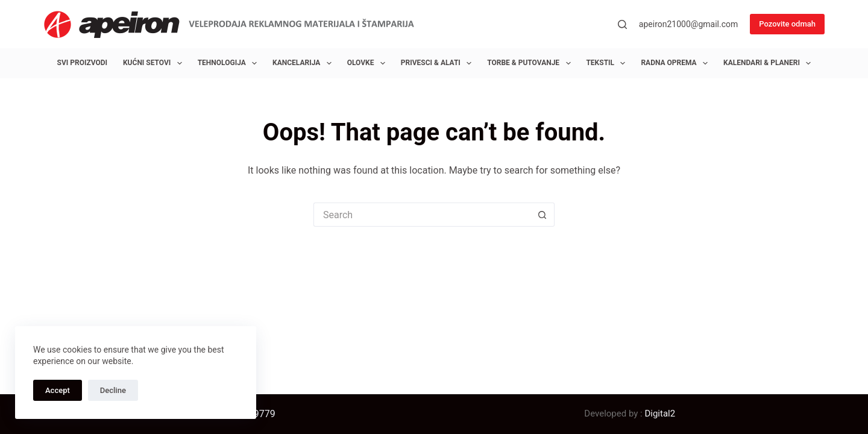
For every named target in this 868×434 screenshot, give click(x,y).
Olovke (369, 63)
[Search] (622, 24)
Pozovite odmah (787, 24)
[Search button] (542, 215)
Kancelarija (304, 63)
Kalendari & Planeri (769, 63)
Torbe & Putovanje (531, 63)
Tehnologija (230, 63)
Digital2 (660, 414)
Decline (113, 390)
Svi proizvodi (83, 63)
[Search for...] (422, 215)
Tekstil (608, 63)
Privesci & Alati (439, 63)
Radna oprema (677, 63)
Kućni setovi (155, 63)
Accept (58, 390)
